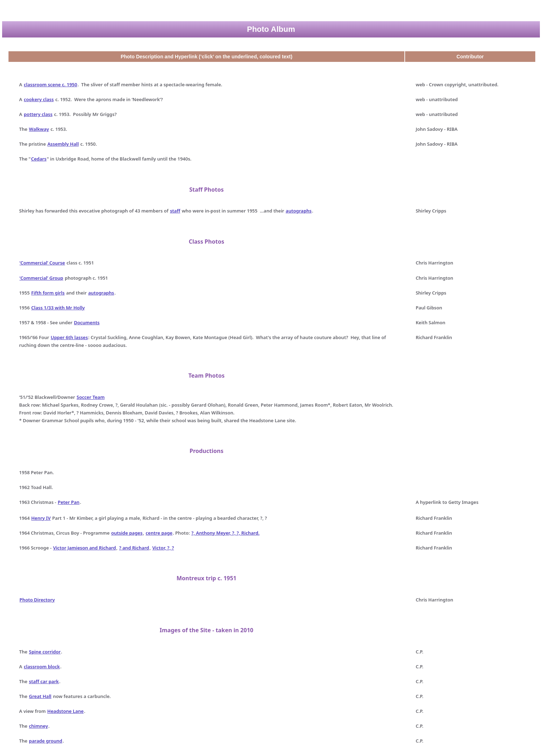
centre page (159, 533)
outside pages (127, 533)
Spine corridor (45, 652)
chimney (39, 726)
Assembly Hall (63, 144)
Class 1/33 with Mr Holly (58, 308)
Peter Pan (68, 502)
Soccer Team (91, 397)
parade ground (46, 741)
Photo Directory (37, 600)
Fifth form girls (48, 293)
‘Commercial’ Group (41, 278)
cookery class (39, 99)
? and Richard (134, 548)
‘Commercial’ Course (42, 263)
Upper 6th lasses (69, 337)
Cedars (39, 159)
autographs (299, 211)
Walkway (39, 129)
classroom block (42, 667)
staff (175, 211)
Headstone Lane (66, 711)
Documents (87, 322)
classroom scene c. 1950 (50, 85)
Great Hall (40, 696)
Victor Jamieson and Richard (85, 548)
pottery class (38, 114)
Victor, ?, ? (163, 548)
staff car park (44, 681)
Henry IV (41, 518)
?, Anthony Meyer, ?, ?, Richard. (226, 533)
